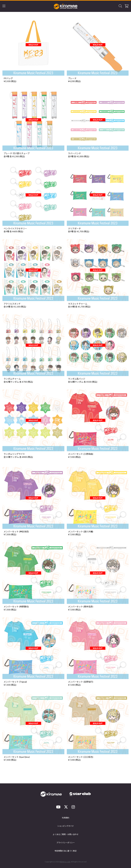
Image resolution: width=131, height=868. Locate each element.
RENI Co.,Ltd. (65, 862)
